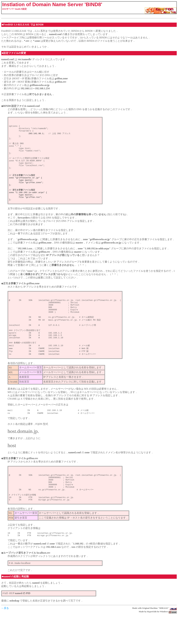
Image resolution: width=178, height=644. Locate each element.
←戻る (5, 637)
